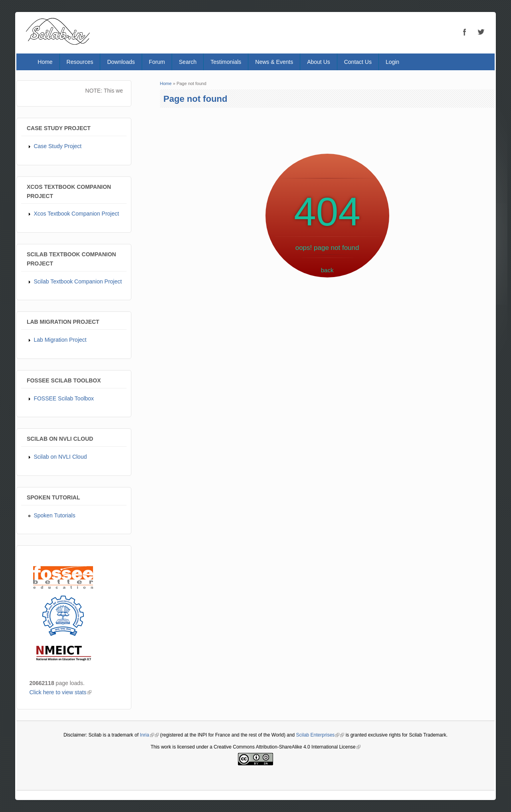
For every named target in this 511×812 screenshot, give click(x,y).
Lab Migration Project (60, 340)
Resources (80, 62)
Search (188, 62)
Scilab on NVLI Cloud (60, 457)
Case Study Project (57, 146)
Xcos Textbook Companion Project (76, 214)
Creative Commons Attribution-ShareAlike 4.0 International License (287, 747)
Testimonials (226, 62)
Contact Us (358, 62)
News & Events (274, 62)
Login (392, 62)
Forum (157, 62)
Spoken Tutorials (54, 515)
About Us (319, 62)
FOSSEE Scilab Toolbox (64, 398)
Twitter (481, 32)
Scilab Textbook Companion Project (78, 281)
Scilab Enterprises (318, 735)
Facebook (465, 32)
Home (45, 62)
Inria (147, 735)
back (327, 270)
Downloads (121, 62)
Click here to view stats (60, 692)
